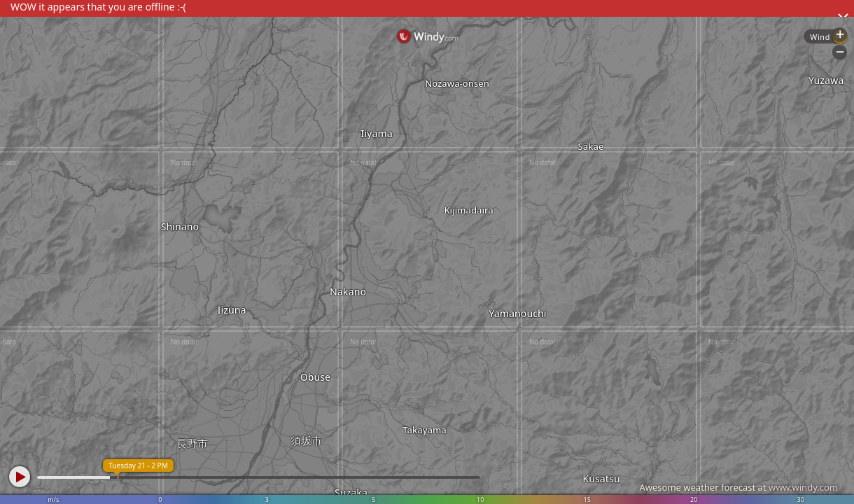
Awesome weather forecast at (738, 487)
